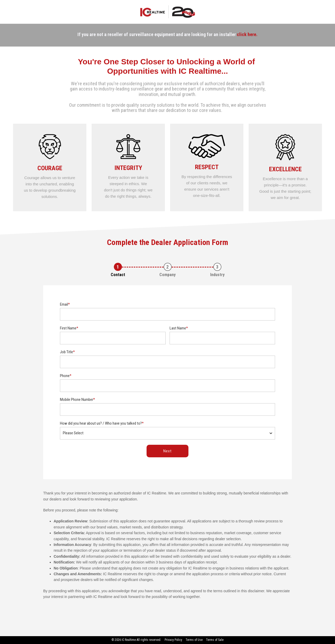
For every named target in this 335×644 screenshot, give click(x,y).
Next (167, 451)
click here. (247, 34)
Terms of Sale (215, 640)
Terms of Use (194, 640)
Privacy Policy (173, 640)
